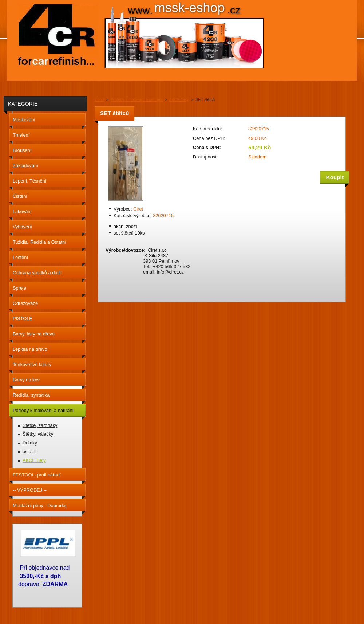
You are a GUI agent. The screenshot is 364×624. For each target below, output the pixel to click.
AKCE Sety (179, 99)
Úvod (99, 99)
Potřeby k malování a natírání (137, 99)
